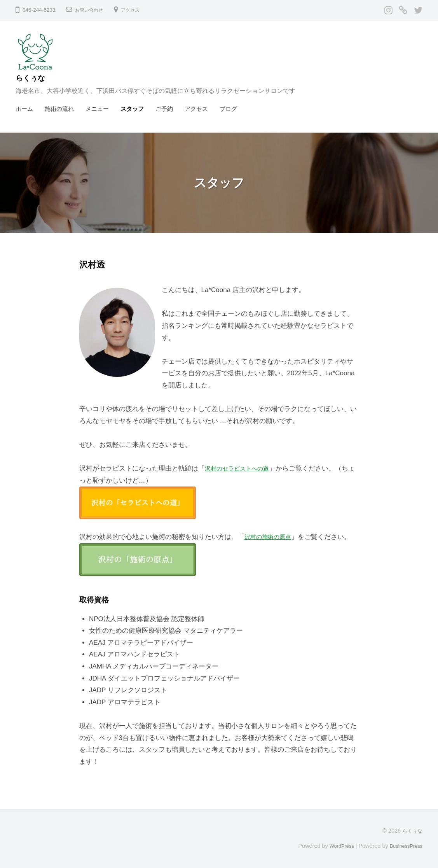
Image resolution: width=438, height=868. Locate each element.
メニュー (97, 109)
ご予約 (164, 109)
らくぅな (33, 78)
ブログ (228, 109)
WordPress (336, 846)
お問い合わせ (91, 10)
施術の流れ (59, 109)
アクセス (136, 10)
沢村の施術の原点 (271, 537)
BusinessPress (404, 846)
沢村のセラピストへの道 (241, 468)
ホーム (24, 109)
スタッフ (132, 109)
